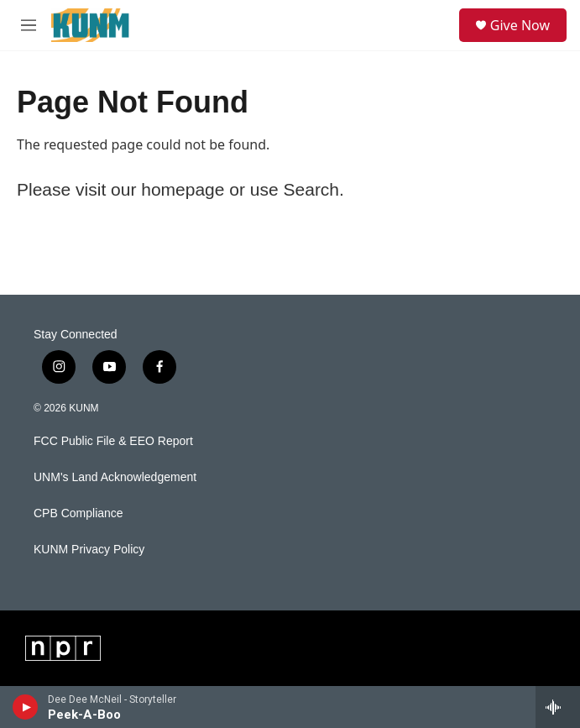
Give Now (520, 25)
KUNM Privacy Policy (89, 550)
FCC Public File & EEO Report (113, 441)
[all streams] (558, 707)
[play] (26, 707)
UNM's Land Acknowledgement (115, 477)
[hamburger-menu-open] (28, 25)
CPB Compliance (78, 513)
